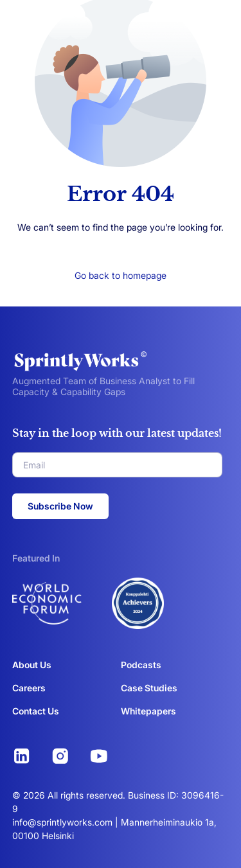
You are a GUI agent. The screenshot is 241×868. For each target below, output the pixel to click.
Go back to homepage (121, 275)
